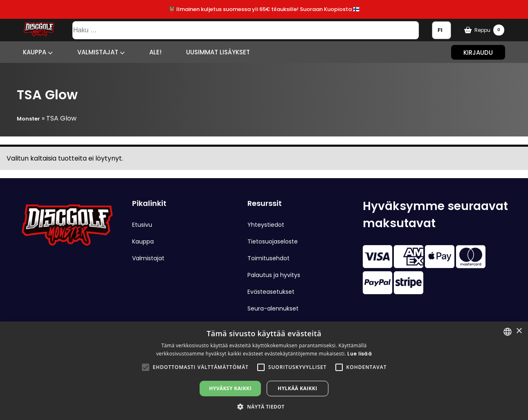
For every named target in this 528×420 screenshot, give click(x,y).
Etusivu (142, 225)
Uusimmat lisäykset (218, 52)
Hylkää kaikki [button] (297, 388)
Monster (28, 119)
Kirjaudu (478, 52)
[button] (146, 367)
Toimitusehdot (268, 258)
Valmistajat (101, 52)
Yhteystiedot (266, 225)
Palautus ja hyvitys (274, 275)
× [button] (519, 331)
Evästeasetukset (271, 292)
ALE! (155, 52)
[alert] (264, 371)
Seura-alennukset (273, 308)
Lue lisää (359, 354)
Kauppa (38, 52)
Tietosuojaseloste (273, 241)
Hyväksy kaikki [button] (230, 388)
